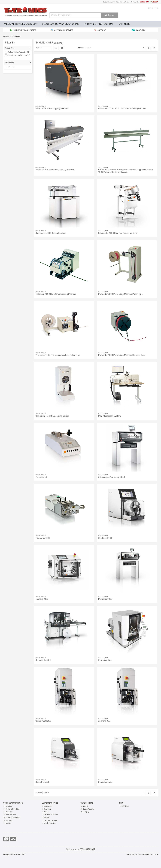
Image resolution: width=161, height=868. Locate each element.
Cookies (8, 823)
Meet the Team (10, 815)
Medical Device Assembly (20, 24)
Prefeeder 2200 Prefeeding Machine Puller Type (120, 294)
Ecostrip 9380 (42, 599)
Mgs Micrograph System (109, 416)
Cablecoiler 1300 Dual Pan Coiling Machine (118, 233)
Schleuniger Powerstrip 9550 (111, 477)
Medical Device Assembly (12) (19, 52)
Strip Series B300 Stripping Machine (52, 109)
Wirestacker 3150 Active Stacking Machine (55, 170)
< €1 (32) (11, 67)
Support (46, 818)
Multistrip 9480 (105, 599)
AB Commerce (152, 854)
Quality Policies (49, 823)
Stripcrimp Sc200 (43, 721)
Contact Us (135, 2)
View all (89, 48)
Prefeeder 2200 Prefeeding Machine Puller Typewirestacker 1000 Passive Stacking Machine (126, 171)
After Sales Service (50, 815)
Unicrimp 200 (104, 721)
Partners (126, 2)
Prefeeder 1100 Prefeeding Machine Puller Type (58, 355)
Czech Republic (109, 2)
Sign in (150, 8)
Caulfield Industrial (11, 809)
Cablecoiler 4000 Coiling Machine (51, 233)
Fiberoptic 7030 (43, 538)
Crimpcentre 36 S (43, 660)
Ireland (84, 806)
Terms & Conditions (50, 820)
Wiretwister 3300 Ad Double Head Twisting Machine (122, 109)
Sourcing (47, 809)
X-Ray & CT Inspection (99, 24)
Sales (45, 812)
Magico (135, 854)
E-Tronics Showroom (12, 818)
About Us (8, 806)
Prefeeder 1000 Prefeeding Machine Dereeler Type (122, 355)
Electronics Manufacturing (61, 24)
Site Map (8, 820)
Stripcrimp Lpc (105, 660)
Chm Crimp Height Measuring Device (52, 416)
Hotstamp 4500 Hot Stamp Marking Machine (56, 294)
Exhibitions (125, 806)
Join (156, 8)
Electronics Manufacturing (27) (19, 55)
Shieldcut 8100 (105, 538)
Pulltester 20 (41, 477)
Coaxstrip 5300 (42, 782)
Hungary (119, 2)
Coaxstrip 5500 (105, 782)
